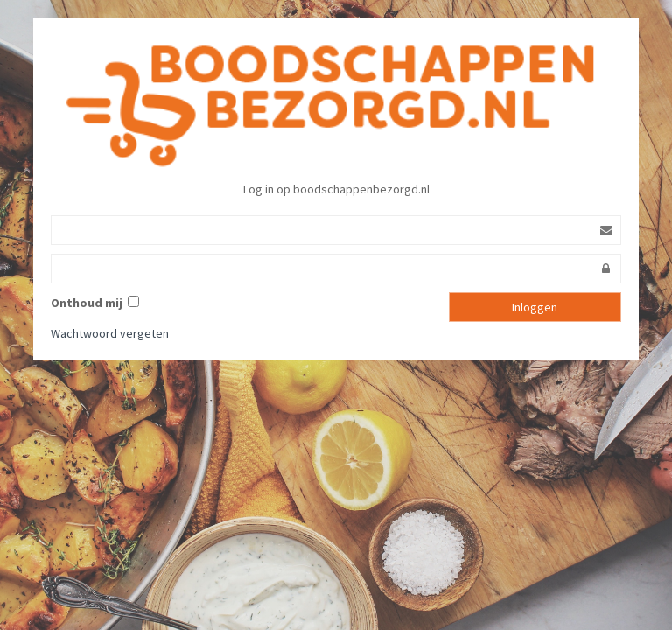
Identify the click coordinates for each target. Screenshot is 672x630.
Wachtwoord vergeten (110, 333)
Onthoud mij (89, 303)
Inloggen (535, 307)
